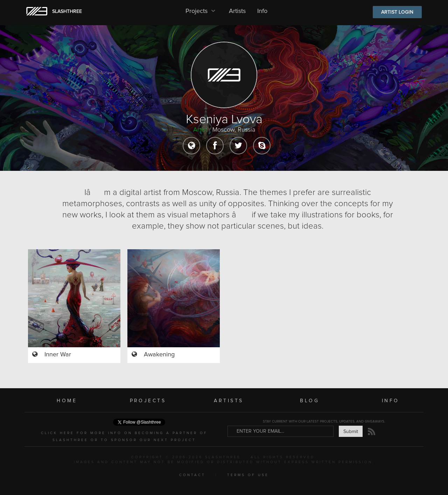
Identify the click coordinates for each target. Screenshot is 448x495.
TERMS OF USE (248, 475)
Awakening (159, 355)
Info (262, 11)
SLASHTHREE (67, 12)
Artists (237, 11)
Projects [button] (201, 11)
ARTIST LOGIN (397, 12)
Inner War (58, 355)
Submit (351, 432)
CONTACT (192, 475)
